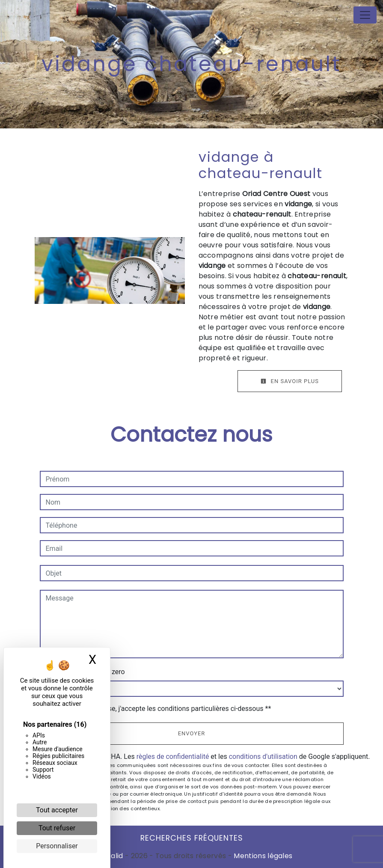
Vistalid (111, 856)
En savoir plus (290, 381)
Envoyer (192, 733)
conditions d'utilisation (263, 757)
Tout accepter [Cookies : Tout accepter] (57, 810)
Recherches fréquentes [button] (192, 838)
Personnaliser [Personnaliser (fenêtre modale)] (57, 846)
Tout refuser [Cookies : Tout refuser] (57, 828)
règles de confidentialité (173, 757)
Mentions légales (262, 856)
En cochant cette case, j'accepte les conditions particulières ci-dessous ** (160, 709)
